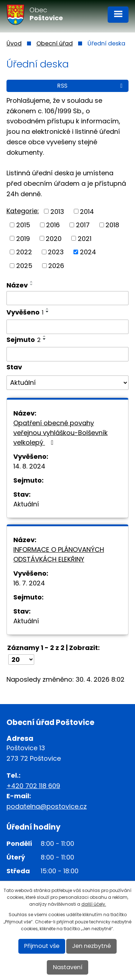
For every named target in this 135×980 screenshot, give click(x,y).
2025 (24, 266)
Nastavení (68, 967)
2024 (88, 252)
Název (17, 285)
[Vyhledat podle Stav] (67, 383)
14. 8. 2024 (29, 466)
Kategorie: (23, 211)
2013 (57, 211)
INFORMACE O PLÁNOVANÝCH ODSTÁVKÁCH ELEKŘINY (59, 554)
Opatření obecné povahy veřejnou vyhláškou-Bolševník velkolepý (60, 433)
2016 (53, 225)
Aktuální (26, 504)
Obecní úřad (55, 43)
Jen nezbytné (91, 946)
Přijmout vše (42, 946)
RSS (91, 86)
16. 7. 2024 (29, 583)
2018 (112, 225)
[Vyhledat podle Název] (67, 298)
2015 (23, 225)
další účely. (94, 904)
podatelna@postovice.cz (47, 806)
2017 (83, 225)
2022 (24, 252)
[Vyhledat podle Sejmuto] (67, 354)
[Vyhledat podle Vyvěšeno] (67, 327)
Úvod (14, 43)
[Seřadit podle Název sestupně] (32, 285)
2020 (54, 238)
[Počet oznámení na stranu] (21, 660)
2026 (56, 266)
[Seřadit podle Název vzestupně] (32, 282)
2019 (23, 238)
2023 (56, 252)
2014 (87, 211)
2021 (85, 238)
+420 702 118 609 (33, 786)
